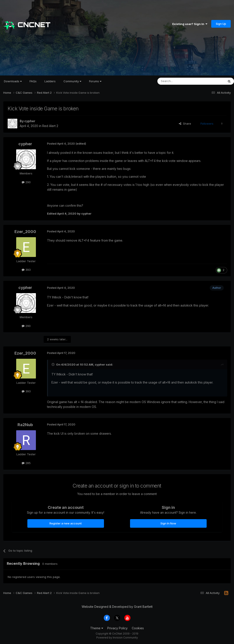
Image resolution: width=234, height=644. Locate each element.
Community (72, 81)
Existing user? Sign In (190, 24)
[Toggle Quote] (53, 364)
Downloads (13, 81)
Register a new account (66, 523)
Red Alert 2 (50, 126)
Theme (97, 628)
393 (26, 270)
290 (26, 182)
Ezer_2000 (25, 232)
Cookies (138, 628)
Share (185, 124)
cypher (30, 121)
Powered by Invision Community (117, 638)
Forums (95, 81)
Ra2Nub (25, 425)
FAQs (33, 81)
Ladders (50, 81)
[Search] (180, 81)
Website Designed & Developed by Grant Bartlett (117, 607)
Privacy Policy (117, 628)
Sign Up (221, 24)
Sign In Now (168, 523)
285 (26, 463)
